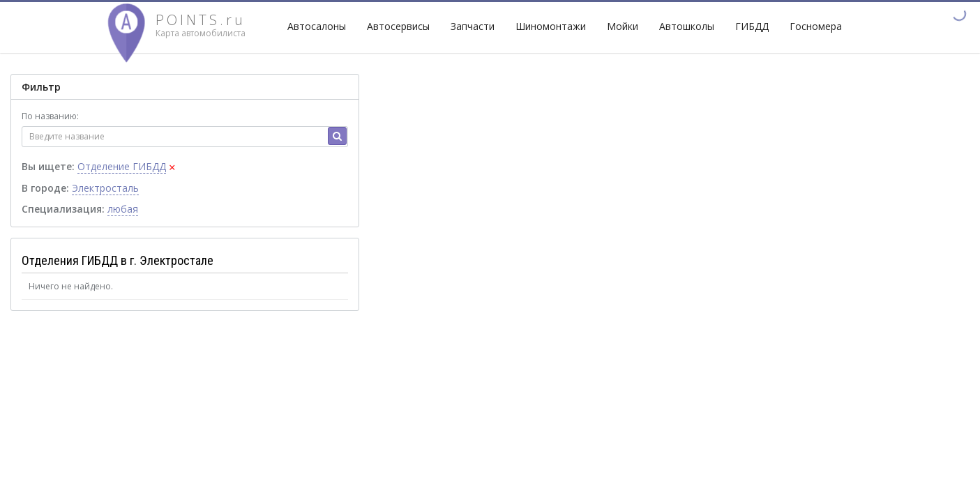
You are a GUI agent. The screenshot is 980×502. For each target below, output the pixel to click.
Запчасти (473, 26)
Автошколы (687, 26)
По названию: (50, 116)
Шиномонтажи (551, 26)
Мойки (623, 26)
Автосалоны (317, 26)
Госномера (816, 26)
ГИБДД (752, 26)
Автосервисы (398, 26)
